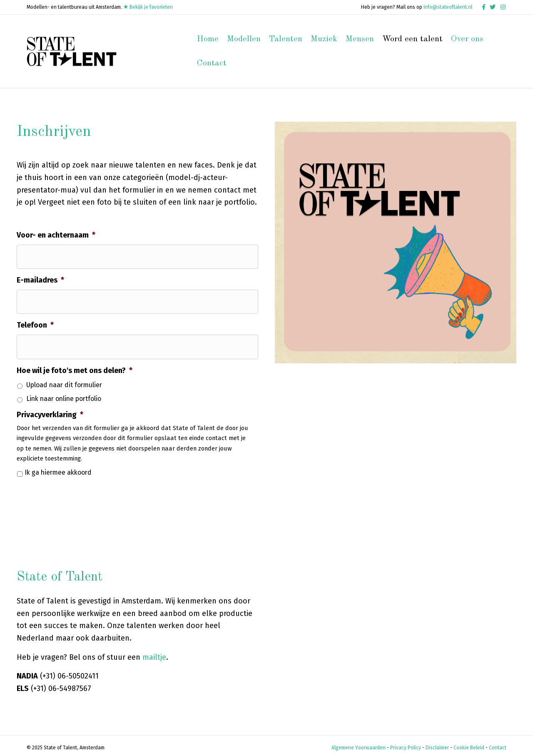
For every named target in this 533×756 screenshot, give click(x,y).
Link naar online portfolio (64, 395)
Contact (212, 63)
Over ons (467, 39)
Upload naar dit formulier (64, 381)
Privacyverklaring (50, 411)
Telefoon (35, 323)
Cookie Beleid (469, 743)
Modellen (244, 39)
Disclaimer (437, 743)
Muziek (324, 39)
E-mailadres (40, 279)
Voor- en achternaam (56, 235)
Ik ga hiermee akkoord (58, 468)
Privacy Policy (406, 743)
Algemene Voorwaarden (359, 743)
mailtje (154, 653)
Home (208, 39)
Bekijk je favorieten (148, 7)
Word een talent (412, 39)
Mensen (360, 39)
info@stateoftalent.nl (448, 7)
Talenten (286, 39)
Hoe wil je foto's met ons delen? (75, 366)
